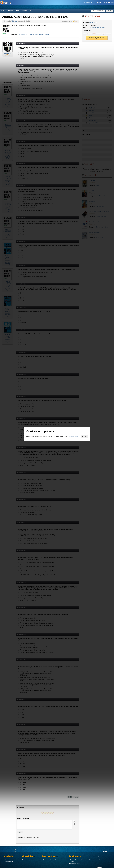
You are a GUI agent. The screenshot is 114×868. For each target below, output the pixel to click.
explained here (73, 436)
